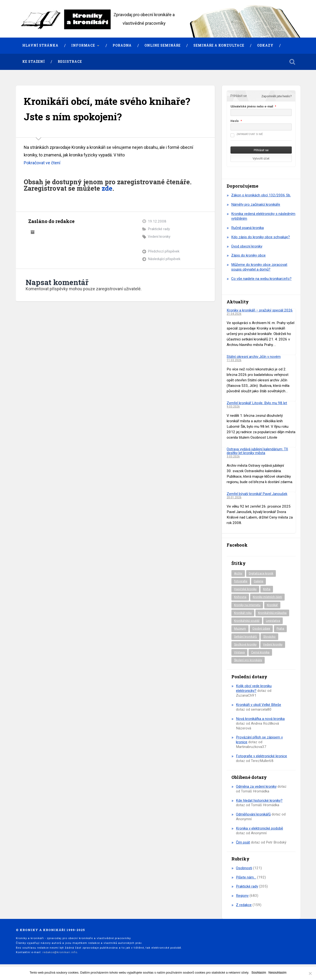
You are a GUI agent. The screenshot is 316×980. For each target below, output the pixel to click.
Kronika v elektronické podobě (259, 828)
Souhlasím (259, 973)
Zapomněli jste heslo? (277, 96)
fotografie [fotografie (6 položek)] (241, 581)
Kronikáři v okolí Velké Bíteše (259, 705)
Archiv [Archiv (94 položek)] (238, 573)
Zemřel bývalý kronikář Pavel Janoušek (257, 494)
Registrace (70, 62)
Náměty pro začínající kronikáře (256, 204)
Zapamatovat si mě (247, 134)
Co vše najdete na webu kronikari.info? (261, 279)
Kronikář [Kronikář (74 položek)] (272, 605)
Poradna (122, 45)
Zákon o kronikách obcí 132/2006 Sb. (261, 195)
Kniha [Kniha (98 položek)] (267, 589)
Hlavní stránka (40, 45)
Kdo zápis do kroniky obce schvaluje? (261, 237)
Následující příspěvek (164, 259)
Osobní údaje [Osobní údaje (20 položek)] (261, 629)
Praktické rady (159, 229)
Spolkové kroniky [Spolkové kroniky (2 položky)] (245, 645)
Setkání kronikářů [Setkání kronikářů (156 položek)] (245, 637)
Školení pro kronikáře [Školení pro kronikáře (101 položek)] (248, 660)
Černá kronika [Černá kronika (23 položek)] (260, 652)
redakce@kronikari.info (60, 952)
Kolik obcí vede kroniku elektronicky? (254, 688)
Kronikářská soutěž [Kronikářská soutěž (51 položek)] (247, 621)
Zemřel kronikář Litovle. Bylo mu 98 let (257, 403)
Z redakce (244, 905)
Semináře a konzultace (219, 45)
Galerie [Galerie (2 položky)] (259, 581)
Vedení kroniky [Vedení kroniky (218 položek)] (273, 645)
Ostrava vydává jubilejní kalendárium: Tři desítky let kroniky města (257, 451)
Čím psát (243, 842)
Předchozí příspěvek (164, 251)
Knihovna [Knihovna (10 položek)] (240, 597)
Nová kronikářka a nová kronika (260, 719)
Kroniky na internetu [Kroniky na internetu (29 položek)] (247, 605)
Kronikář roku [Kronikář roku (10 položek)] (243, 613)
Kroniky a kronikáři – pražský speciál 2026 (260, 310)
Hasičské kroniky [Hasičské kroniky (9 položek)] (245, 589)
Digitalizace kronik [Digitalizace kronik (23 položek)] (261, 573)
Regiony (242, 896)
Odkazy (265, 45)
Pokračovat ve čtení (42, 163)
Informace (83, 45)
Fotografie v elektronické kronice (261, 756)
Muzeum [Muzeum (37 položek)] (240, 629)
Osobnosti (244, 868)
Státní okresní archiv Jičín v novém (254, 357)
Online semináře (163, 45)
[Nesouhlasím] (310, 973)
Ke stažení (34, 62)
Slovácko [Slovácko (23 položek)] (269, 637)
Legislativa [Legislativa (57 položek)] (273, 621)
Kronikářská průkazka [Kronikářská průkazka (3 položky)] (272, 613)
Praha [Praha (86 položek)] (280, 629)
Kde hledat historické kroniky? (259, 800)
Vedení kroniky (159, 237)
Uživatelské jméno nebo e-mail (252, 107)
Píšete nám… (246, 877)
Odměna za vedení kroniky (256, 786)
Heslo (235, 121)
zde (107, 188)
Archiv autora (33, 232)
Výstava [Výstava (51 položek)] (239, 652)
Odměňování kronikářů (253, 814)
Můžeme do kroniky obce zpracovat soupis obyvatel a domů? (259, 267)
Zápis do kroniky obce (248, 255)
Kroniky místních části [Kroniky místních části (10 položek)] (267, 597)
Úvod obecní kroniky (247, 246)
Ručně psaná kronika (247, 228)
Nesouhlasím (278, 973)
